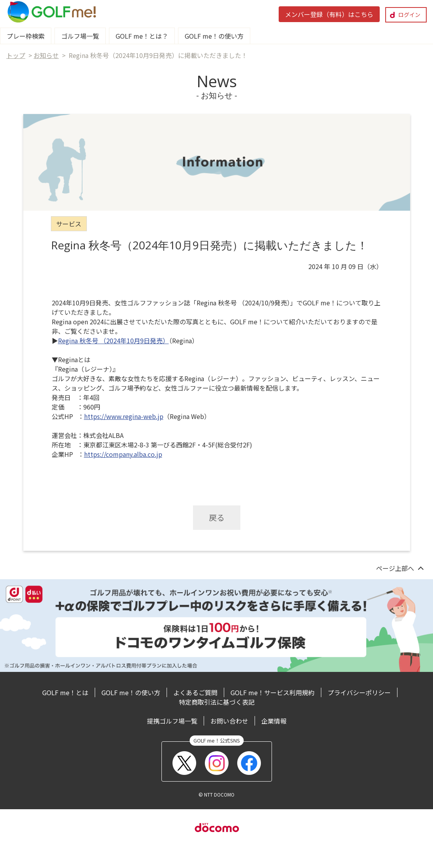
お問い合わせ (229, 721)
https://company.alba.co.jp (123, 454)
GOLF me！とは (65, 692)
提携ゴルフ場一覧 (172, 721)
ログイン (409, 15)
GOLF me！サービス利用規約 (273, 692)
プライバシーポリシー (359, 692)
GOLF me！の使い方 (214, 36)
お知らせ (46, 55)
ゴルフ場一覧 (80, 36)
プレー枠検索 (26, 36)
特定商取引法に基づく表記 (217, 702)
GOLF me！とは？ (142, 36)
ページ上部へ (395, 568)
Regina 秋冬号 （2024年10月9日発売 (110, 340)
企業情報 (274, 721)
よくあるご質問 (195, 692)
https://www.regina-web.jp (124, 416)
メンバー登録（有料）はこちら (329, 14)
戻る (217, 517)
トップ (16, 55)
